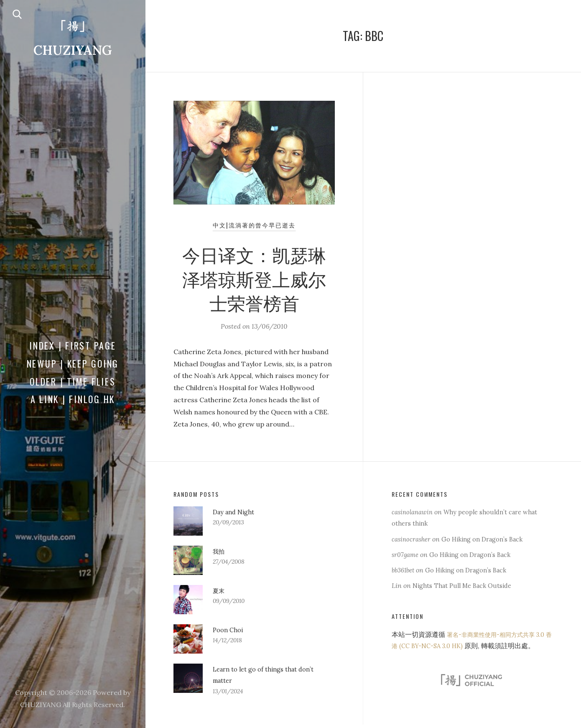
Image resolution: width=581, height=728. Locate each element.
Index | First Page (73, 346)
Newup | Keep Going (73, 364)
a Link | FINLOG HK (73, 400)
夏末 (219, 590)
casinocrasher (413, 539)
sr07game (406, 554)
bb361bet (405, 570)
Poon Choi (229, 630)
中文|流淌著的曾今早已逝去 (254, 227)
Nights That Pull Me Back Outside (466, 585)
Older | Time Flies (73, 382)
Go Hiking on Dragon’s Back (490, 539)
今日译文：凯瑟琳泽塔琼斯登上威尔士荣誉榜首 (254, 280)
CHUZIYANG (73, 51)
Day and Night (236, 512)
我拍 (219, 551)
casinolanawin (414, 512)
